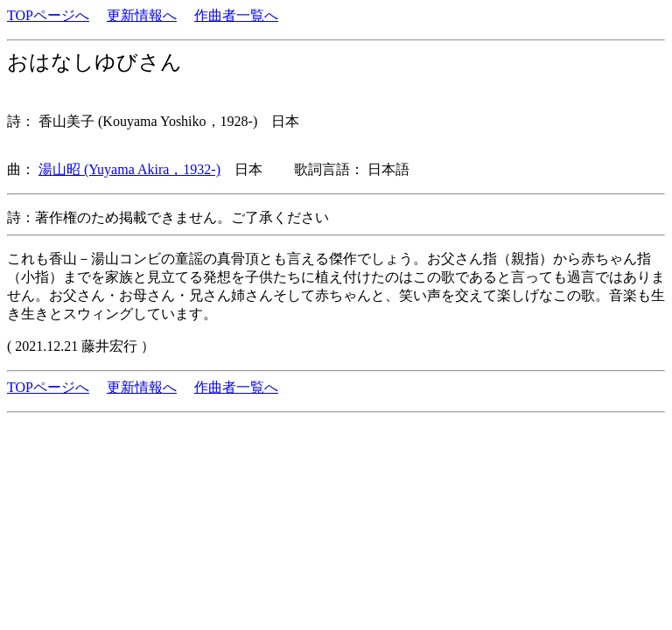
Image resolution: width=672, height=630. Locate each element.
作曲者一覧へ (236, 15)
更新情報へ (142, 15)
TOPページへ (48, 15)
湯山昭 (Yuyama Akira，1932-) (129, 169)
